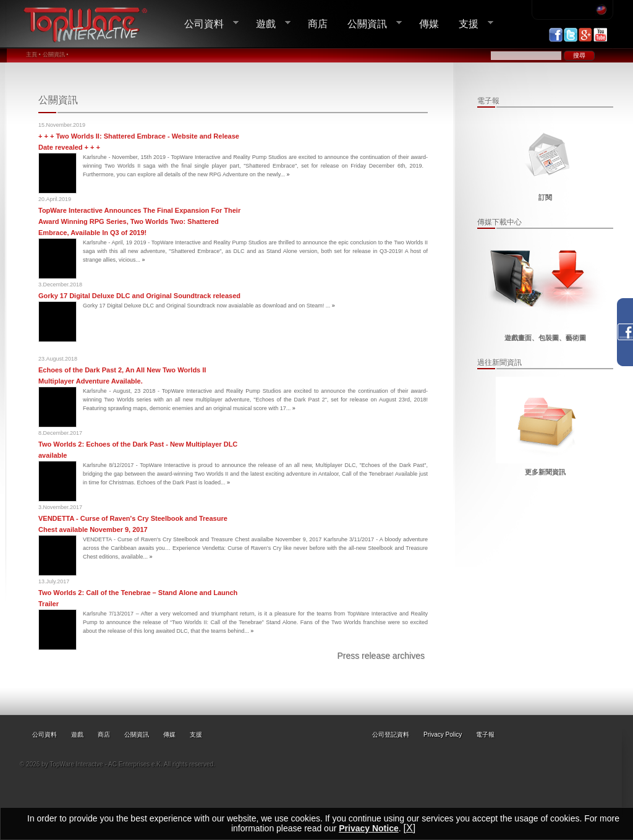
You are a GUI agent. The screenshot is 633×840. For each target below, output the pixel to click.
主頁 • (33, 54)
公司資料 (206, 24)
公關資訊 (370, 24)
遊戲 (268, 24)
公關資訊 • (56, 54)
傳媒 (429, 24)
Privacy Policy (443, 735)
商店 (318, 24)
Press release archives (381, 656)
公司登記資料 (391, 735)
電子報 (485, 735)
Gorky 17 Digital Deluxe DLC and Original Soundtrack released (139, 296)
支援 (471, 24)
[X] (410, 828)
